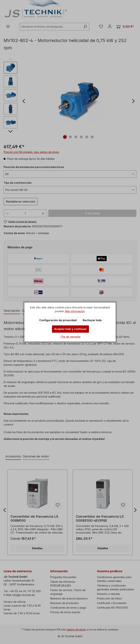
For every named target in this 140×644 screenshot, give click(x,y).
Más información (75, 311)
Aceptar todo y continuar (70, 329)
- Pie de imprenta (70, 337)
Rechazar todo (92, 320)
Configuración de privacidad (58, 320)
